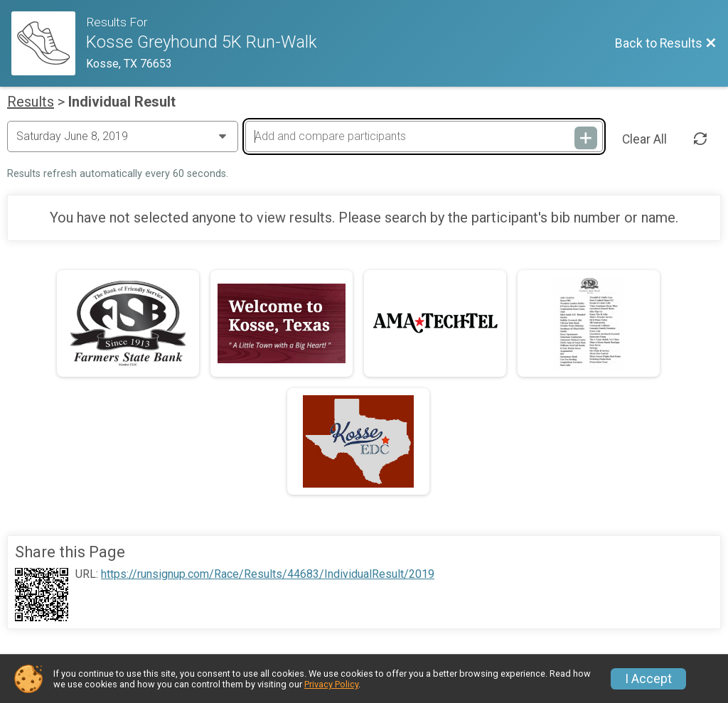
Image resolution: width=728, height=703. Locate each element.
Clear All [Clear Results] (644, 139)
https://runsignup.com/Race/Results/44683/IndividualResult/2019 (268, 574)
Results (31, 102)
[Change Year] (123, 136)
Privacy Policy (331, 684)
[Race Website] (49, 43)
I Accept (648, 679)
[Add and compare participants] (424, 136)
